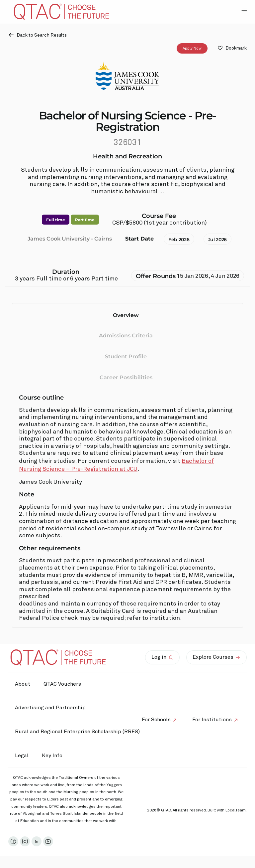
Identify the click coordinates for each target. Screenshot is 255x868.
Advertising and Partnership (50, 708)
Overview (126, 315)
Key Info (54, 756)
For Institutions (212, 720)
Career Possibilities (126, 377)
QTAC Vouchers (62, 684)
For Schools (156, 720)
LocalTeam (236, 810)
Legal (22, 756)
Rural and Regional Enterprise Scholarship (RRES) (77, 732)
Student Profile (126, 356)
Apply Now (192, 49)
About (23, 684)
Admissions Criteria (126, 336)
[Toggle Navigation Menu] (244, 11)
